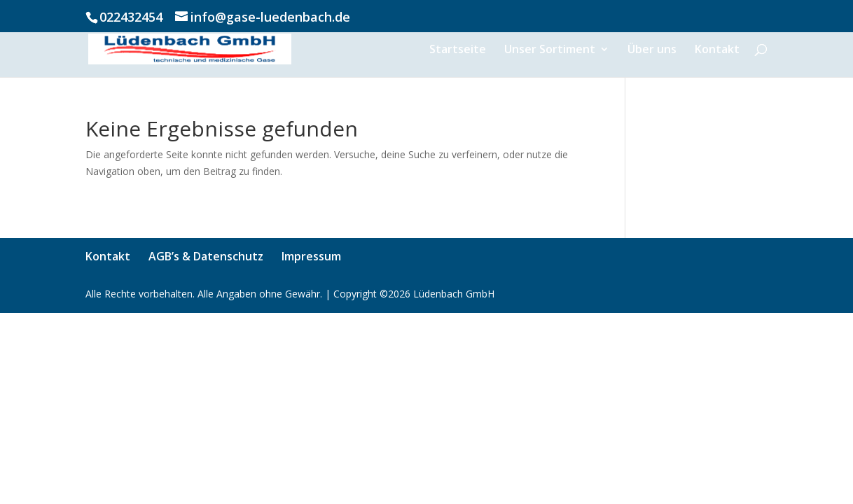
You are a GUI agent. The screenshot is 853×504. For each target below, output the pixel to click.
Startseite (458, 50)
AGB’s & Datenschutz (206, 256)
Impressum (311, 256)
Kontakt (717, 50)
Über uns (652, 50)
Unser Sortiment (550, 50)
